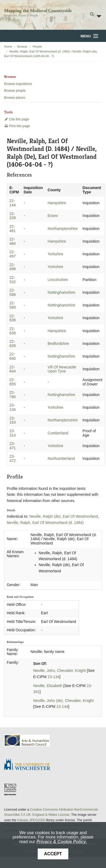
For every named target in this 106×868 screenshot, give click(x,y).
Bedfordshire (58, 344)
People (37, 47)
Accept (53, 854)
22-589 (13, 305)
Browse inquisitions (18, 84)
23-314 (13, 433)
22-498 (13, 267)
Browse (22, 47)
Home (8, 47)
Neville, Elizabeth (48, 686)
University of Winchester (29, 765)
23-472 (13, 458)
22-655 (13, 382)
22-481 (13, 229)
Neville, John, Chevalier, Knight (60, 671)
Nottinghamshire (62, 292)
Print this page (17, 126)
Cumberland (58, 433)
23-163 (13, 420)
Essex (53, 216)
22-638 (13, 331)
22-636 (13, 318)
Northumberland (61, 458)
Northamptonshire (63, 229)
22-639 (13, 344)
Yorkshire (56, 254)
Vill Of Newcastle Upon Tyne (62, 369)
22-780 (13, 395)
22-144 (13, 203)
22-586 (13, 292)
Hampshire (57, 203)
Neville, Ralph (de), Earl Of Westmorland (64, 516)
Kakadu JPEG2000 (31, 820)
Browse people (15, 91)
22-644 (13, 369)
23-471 (13, 446)
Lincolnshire (58, 280)
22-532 (13, 280)
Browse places (15, 98)
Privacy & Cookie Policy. (62, 842)
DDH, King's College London (11, 789)
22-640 (13, 356)
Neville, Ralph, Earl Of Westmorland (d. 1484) (45, 523)
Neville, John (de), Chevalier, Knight (64, 701)
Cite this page (17, 119)
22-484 (13, 241)
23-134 (13, 407)
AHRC (27, 740)
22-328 (13, 216)
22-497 (13, 254)
